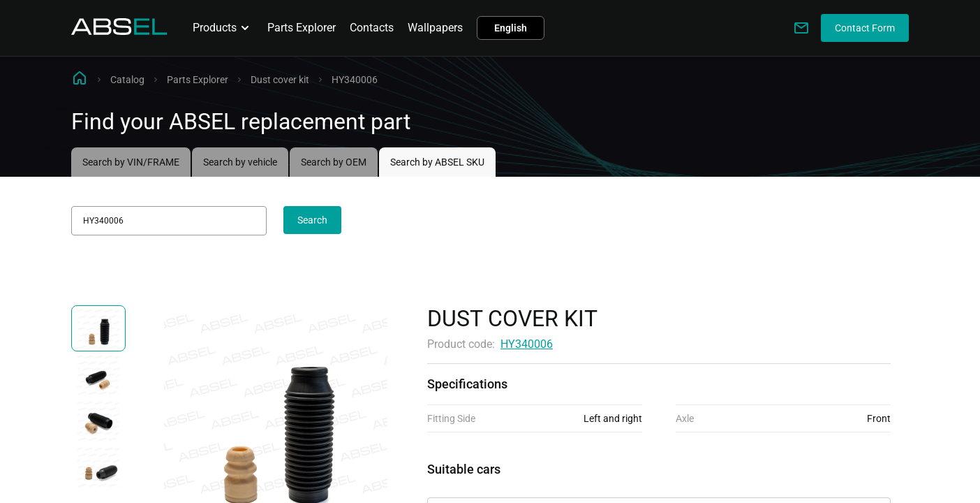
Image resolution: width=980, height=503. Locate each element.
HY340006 (527, 344)
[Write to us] (801, 28)
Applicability (458, 485)
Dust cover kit (280, 80)
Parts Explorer (302, 28)
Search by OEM (334, 162)
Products (223, 28)
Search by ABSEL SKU (437, 162)
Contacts (372, 28)
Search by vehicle (240, 162)
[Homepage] (119, 31)
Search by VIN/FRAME (131, 162)
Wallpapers (435, 28)
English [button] (511, 28)
